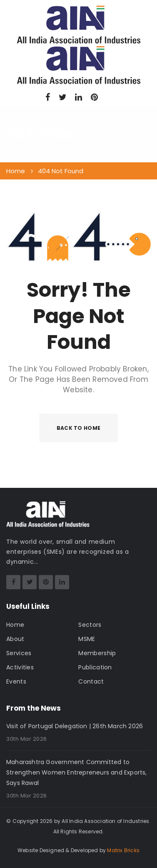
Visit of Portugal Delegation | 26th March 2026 (75, 726)
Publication (95, 667)
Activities (20, 667)
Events (16, 681)
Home (15, 625)
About (15, 639)
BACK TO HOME (79, 428)
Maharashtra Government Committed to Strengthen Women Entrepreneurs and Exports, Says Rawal (77, 772)
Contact (91, 681)
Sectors (90, 625)
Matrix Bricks (123, 850)
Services (19, 653)
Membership (97, 653)
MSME (87, 639)
